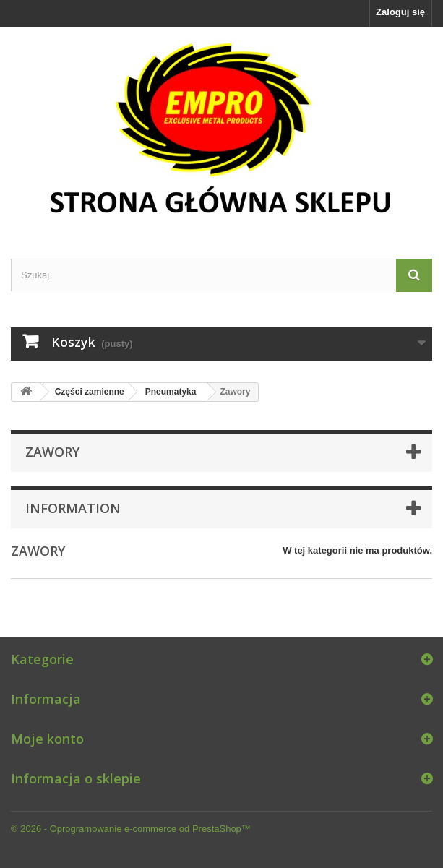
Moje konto (47, 739)
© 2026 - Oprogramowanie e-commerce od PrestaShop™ (131, 829)
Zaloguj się (400, 12)
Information (73, 508)
